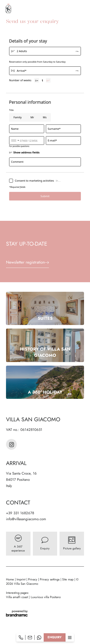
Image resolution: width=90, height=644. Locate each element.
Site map (68, 579)
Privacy (33, 579)
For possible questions (19, 146)
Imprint (21, 579)
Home (10, 579)
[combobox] (15, 141)
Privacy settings (50, 579)
